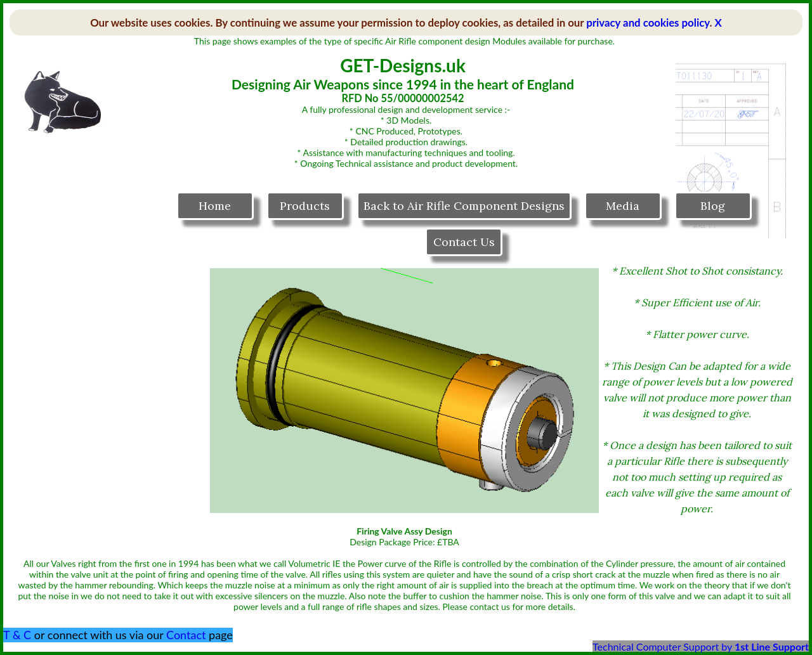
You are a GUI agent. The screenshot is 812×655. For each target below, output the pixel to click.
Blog (713, 206)
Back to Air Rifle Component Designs (464, 206)
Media (623, 206)
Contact (186, 635)
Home (215, 206)
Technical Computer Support (656, 646)
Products (305, 206)
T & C (17, 635)
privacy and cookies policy (648, 23)
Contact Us (464, 242)
